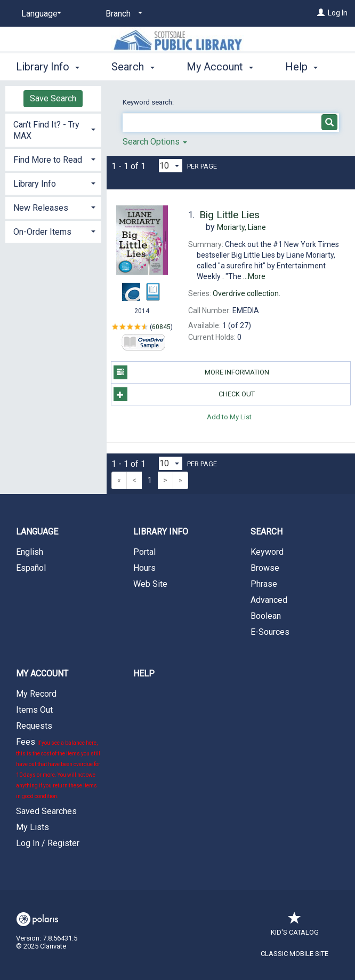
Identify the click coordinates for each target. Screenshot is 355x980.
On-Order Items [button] (42, 232)
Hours (144, 568)
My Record (36, 694)
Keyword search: (149, 102)
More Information (191, 372)
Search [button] (133, 65)
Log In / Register (48, 843)
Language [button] (37, 532)
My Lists (33, 827)
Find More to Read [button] (48, 160)
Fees (58, 768)
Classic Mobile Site (295, 954)
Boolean (266, 616)
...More (254, 276)
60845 (161, 326)
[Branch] (122, 14)
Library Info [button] (48, 65)
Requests (34, 726)
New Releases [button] (41, 208)
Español (31, 568)
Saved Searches (46, 811)
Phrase (264, 584)
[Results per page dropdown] (171, 166)
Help (144, 674)
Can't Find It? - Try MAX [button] (46, 130)
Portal (144, 552)
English (30, 552)
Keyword (267, 552)
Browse (265, 568)
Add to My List (229, 416)
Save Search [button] (53, 98)
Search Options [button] (155, 142)
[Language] (39, 14)
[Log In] (321, 13)
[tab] (53, 129)
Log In (338, 13)
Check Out (184, 394)
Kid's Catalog (295, 927)
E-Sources (270, 632)
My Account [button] (220, 65)
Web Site (150, 584)
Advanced (269, 600)
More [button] (306, 67)
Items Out (34, 710)
